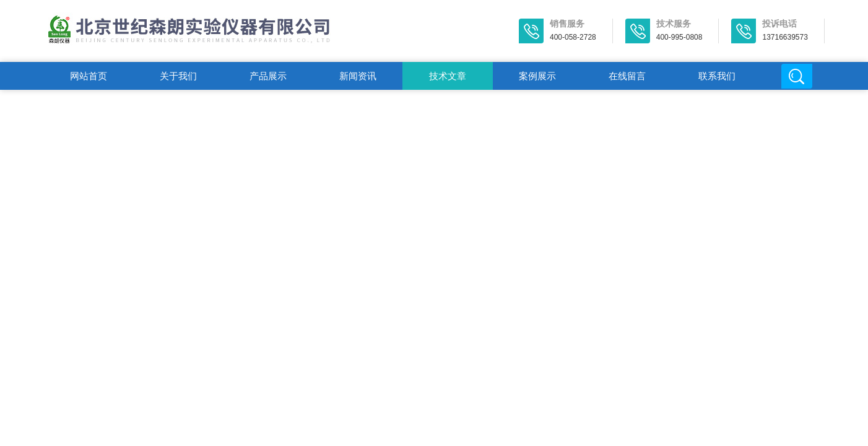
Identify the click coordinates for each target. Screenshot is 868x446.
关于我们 (178, 76)
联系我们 (717, 76)
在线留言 (627, 76)
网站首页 (89, 76)
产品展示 (268, 76)
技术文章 (448, 76)
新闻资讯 (358, 76)
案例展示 (537, 76)
